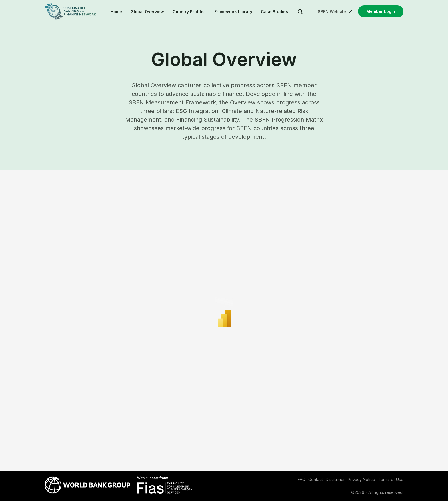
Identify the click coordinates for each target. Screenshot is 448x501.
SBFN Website (332, 12)
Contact (316, 479)
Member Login (381, 11)
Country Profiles (189, 12)
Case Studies (274, 12)
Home (116, 12)
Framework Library (233, 12)
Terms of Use (391, 479)
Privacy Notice (361, 479)
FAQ (302, 479)
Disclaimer (335, 479)
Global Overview (147, 12)
